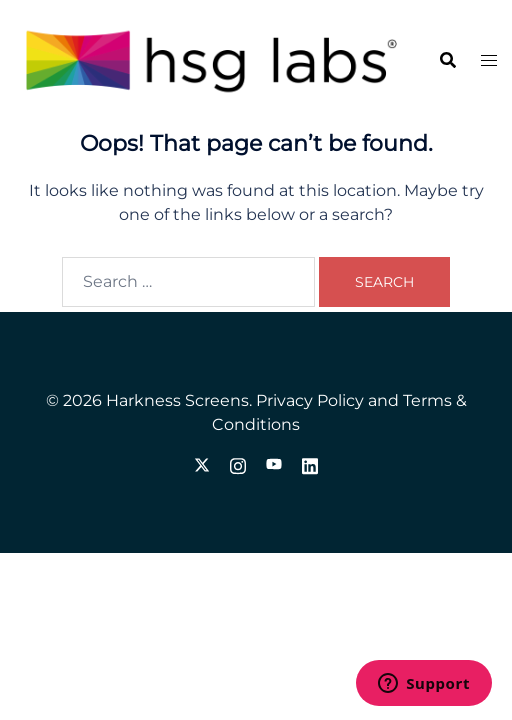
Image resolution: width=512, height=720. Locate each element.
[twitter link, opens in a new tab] (202, 463)
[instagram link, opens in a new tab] (238, 463)
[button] (447, 61)
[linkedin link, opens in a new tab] (310, 463)
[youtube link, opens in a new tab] (274, 463)
